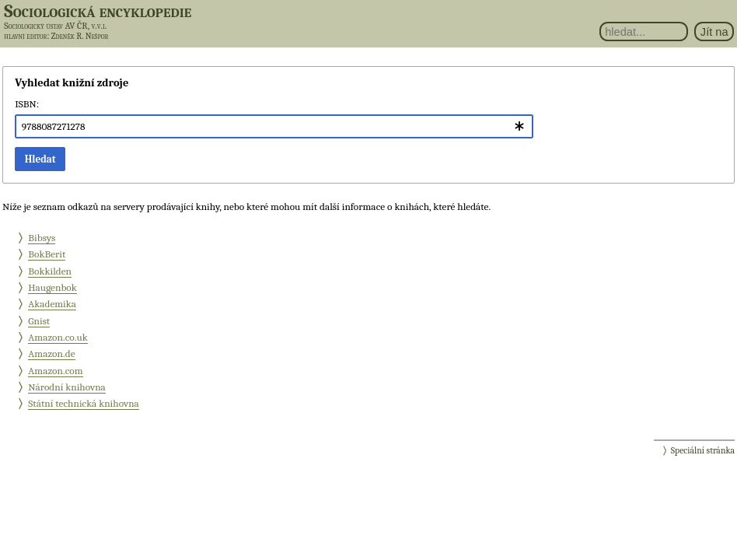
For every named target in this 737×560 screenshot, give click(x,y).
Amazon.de (51, 353)
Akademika (52, 304)
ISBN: (27, 104)
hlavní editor (25, 36)
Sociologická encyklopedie (98, 11)
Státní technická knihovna (84, 403)
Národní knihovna (67, 387)
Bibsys (42, 238)
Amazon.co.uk (58, 337)
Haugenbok (52, 287)
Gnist (39, 321)
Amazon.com (55, 371)
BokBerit (47, 254)
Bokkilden (50, 271)
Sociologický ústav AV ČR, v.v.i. (55, 26)
